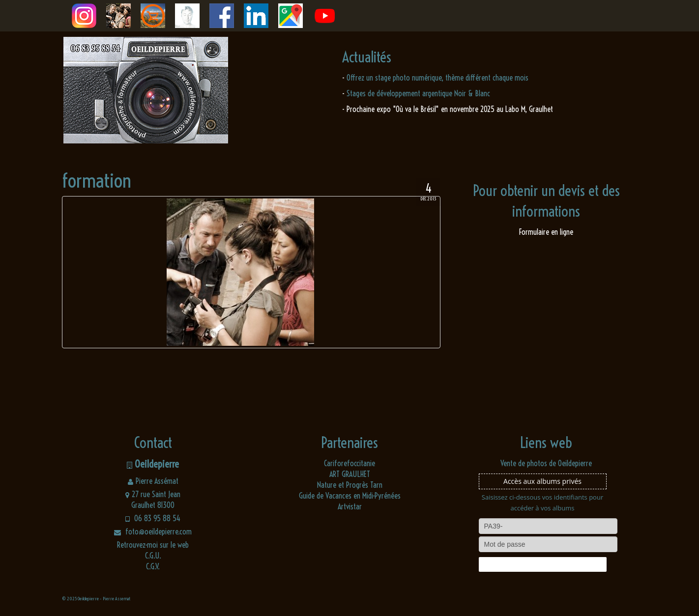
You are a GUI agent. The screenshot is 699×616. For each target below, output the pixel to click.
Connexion (542, 564)
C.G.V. (153, 566)
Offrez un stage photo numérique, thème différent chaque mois (437, 78)
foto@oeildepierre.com (153, 532)
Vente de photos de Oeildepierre (546, 463)
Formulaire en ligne (546, 232)
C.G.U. (153, 556)
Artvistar (350, 506)
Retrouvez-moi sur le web (153, 545)
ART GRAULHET (350, 474)
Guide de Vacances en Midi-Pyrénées (350, 496)
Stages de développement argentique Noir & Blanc (418, 93)
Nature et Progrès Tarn (350, 485)
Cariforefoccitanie (349, 463)
